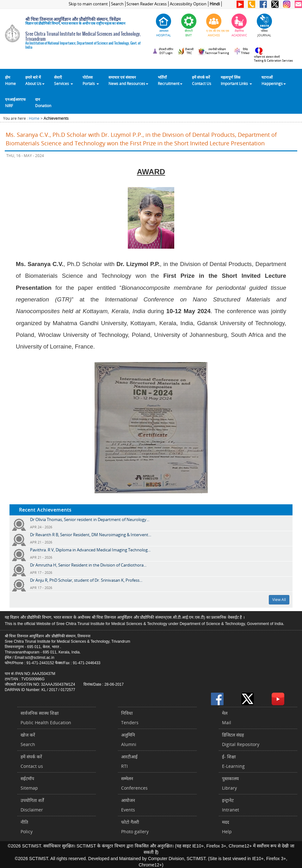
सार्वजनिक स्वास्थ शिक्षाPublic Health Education (46, 718)
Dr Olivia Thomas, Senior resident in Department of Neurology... (90, 519)
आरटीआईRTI (129, 761)
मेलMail (227, 718)
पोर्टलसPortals (91, 80)
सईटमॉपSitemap (29, 783)
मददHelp (227, 827)
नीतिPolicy (27, 827)
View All (279, 600)
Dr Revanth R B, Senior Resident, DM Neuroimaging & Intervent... (91, 535)
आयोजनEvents (128, 805)
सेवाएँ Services (64, 80)
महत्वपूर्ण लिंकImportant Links (236, 80)
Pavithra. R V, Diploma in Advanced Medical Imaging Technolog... (90, 550)
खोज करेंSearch (28, 740)
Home (34, 118)
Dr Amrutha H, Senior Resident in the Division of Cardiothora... (88, 565)
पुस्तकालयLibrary (230, 783)
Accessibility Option (188, 4)
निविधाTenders (130, 718)
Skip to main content (88, 4)
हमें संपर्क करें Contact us (32, 761)
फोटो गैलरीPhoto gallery (135, 827)
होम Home (10, 80)
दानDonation (43, 102)
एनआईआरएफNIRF (15, 102)
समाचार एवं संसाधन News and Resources (128, 80)
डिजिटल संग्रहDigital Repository (241, 740)
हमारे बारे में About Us (35, 80)
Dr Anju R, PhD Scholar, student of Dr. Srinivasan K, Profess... (86, 580)
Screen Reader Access (147, 4)
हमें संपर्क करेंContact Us (202, 80)
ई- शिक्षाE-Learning (233, 761)
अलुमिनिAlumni (129, 740)
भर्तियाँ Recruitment (170, 80)
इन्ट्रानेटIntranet (231, 805)
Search (117, 4)
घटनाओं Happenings (274, 80)
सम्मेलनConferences (134, 783)
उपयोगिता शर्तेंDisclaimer (32, 805)
